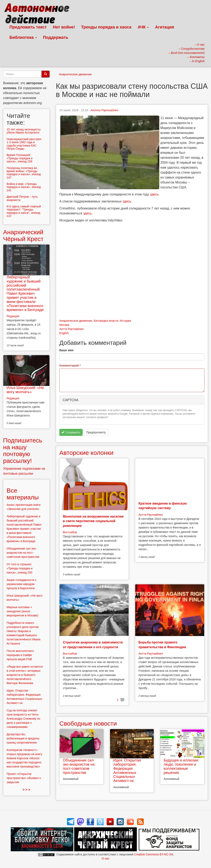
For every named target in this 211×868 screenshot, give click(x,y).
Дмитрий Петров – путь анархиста (22, 198)
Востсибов (70, 532)
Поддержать (56, 37)
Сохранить (71, 432)
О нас (105, 859)
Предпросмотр (96, 432)
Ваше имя (66, 350)
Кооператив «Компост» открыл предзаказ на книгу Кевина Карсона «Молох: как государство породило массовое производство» (24, 758)
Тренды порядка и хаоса (106, 27)
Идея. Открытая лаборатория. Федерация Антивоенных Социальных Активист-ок (127, 770)
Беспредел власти (106, 321)
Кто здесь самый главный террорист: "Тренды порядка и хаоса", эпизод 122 (24, 211)
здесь (154, 194)
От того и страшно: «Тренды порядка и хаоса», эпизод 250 (20, 568)
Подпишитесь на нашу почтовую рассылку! (23, 451)
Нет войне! (64, 27)
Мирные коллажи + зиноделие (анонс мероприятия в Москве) (22, 611)
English (64, 333)
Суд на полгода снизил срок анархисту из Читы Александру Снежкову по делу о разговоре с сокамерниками (23, 719)
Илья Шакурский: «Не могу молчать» (25, 390)
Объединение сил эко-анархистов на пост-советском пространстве (79, 766)
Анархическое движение (75, 74)
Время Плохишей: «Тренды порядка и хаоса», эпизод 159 (20, 158)
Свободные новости (88, 723)
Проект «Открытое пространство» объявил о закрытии (24, 778)
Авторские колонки (86, 453)
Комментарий (70, 365)
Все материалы (23, 494)
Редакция (13, 316)
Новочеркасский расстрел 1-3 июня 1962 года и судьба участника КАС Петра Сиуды (24, 144)
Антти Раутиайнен (104, 110)
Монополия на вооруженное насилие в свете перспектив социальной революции (93, 521)
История (125, 321)
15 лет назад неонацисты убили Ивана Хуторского (24, 131)
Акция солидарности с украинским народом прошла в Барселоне (22, 584)
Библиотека (23, 37)
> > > (26, 790)
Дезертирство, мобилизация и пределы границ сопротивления (23, 738)
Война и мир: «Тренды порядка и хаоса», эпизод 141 (24, 187)
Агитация (164, 27)
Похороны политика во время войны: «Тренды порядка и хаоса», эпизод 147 (24, 173)
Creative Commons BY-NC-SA (154, 854)
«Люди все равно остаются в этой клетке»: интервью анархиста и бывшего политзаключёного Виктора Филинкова (25, 675)
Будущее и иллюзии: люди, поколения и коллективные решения (181, 766)
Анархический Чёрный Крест (23, 235)
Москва (64, 325)
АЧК (143, 27)
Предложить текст (28, 27)
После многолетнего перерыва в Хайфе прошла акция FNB (20, 655)
